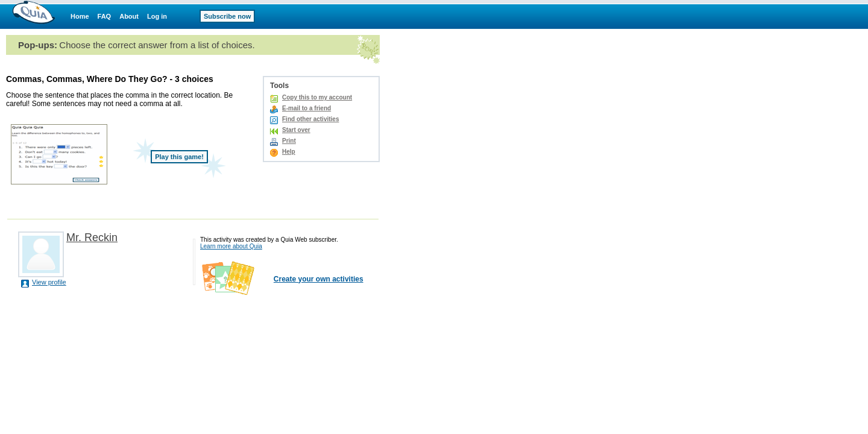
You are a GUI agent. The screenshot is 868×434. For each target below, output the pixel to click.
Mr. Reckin (92, 237)
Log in (157, 16)
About (129, 16)
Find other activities (310, 119)
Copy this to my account (317, 97)
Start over (296, 130)
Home (80, 16)
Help (289, 152)
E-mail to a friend (307, 108)
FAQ (105, 16)
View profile (49, 282)
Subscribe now (227, 16)
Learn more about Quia (231, 246)
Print (289, 141)
